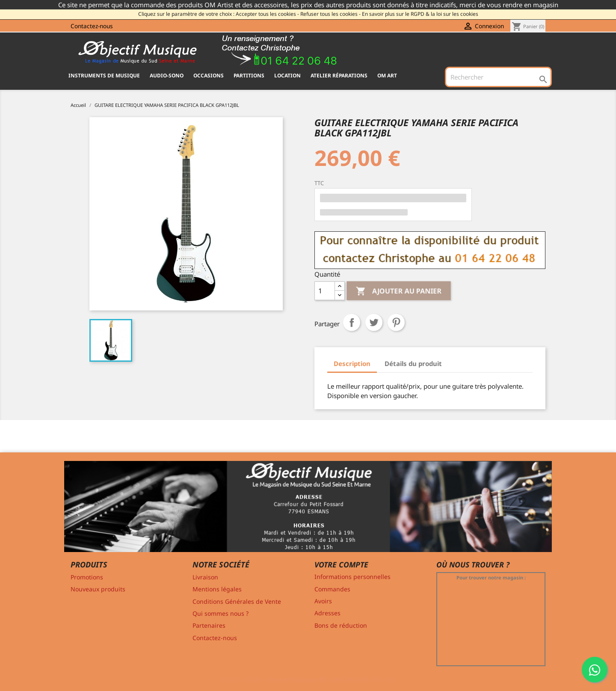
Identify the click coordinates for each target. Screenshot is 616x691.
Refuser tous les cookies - (330, 14)
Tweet (374, 322)
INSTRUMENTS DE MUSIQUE (104, 75)
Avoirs (323, 601)
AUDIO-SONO (167, 75)
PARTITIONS (249, 75)
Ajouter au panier (399, 291)
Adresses (327, 613)
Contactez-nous (92, 26)
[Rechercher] (498, 77)
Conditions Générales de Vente (237, 601)
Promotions (87, 577)
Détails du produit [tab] (413, 363)
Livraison (205, 577)
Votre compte (341, 564)
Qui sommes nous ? (221, 613)
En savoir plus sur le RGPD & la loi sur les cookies (420, 14)
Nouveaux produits (98, 589)
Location (287, 75)
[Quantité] (325, 291)
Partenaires (209, 625)
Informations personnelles (352, 577)
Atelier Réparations (339, 75)
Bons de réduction (341, 625)
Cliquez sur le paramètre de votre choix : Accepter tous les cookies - (219, 14)
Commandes (332, 589)
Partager (352, 322)
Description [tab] (352, 363)
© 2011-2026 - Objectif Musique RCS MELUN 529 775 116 (308, 679)
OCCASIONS (209, 75)
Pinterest (396, 322)
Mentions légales (217, 589)
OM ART (387, 75)
